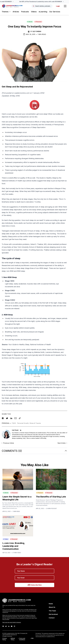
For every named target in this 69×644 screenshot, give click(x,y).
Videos (34, 12)
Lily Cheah (37, 31)
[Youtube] (12, 626)
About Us (52, 607)
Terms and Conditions (22, 639)
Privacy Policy (5, 639)
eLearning (43, 12)
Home (51, 604)
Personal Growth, (23, 423)
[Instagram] (14, 626)
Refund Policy (13, 639)
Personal (38, 22)
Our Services (55, 12)
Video (6, 539)
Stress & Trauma (35, 423)
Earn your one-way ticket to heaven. (12, 622)
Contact (52, 618)
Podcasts (25, 12)
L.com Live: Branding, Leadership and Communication (14, 546)
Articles (16, 12)
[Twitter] (6, 626)
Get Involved (53, 614)
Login (58, 6)
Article (30, 22)
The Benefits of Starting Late (51, 497)
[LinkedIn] (9, 626)
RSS (32, 638)
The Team (52, 611)
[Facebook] (3, 626)
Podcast (40, 493)
